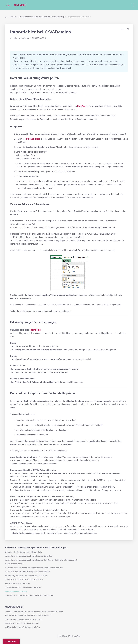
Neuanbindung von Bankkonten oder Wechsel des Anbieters (26, 576)
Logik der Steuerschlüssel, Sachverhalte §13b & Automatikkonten (28, 615)
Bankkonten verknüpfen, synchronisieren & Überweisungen (43, 17)
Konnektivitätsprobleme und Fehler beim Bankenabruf (24, 580)
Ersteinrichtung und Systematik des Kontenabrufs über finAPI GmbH (29, 595)
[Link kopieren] (128, 29)
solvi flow (13, 17)
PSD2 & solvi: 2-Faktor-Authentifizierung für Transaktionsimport (27, 572)
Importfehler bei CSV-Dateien (79, 17)
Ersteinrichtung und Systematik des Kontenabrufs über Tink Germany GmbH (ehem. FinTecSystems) (41, 560)
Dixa (79, 636)
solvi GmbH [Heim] (20, 5)
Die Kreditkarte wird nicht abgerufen (17, 583)
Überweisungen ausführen (14, 564)
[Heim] (7, 5)
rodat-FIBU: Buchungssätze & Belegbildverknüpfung (23, 619)
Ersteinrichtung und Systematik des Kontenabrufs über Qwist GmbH (29, 556)
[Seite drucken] (122, 29)
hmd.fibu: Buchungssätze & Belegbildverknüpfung (22, 627)
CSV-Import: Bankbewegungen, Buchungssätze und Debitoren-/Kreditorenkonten (34, 568)
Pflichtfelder (35, 330)
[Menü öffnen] (132, 5)
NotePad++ (82, 106)
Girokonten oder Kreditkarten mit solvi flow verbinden (23, 552)
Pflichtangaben (33, 139)
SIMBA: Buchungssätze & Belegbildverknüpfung (22, 623)
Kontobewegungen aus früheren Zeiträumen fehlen (23, 587)
